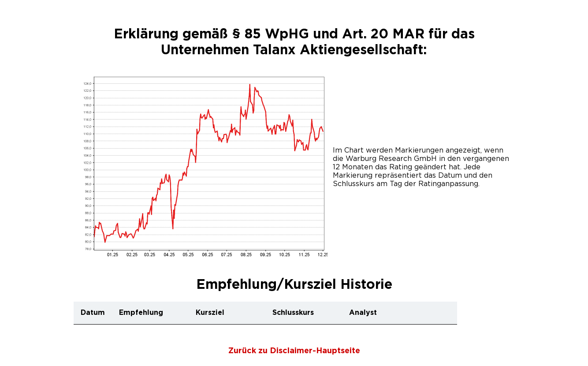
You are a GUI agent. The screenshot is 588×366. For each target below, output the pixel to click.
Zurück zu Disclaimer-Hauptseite (294, 351)
